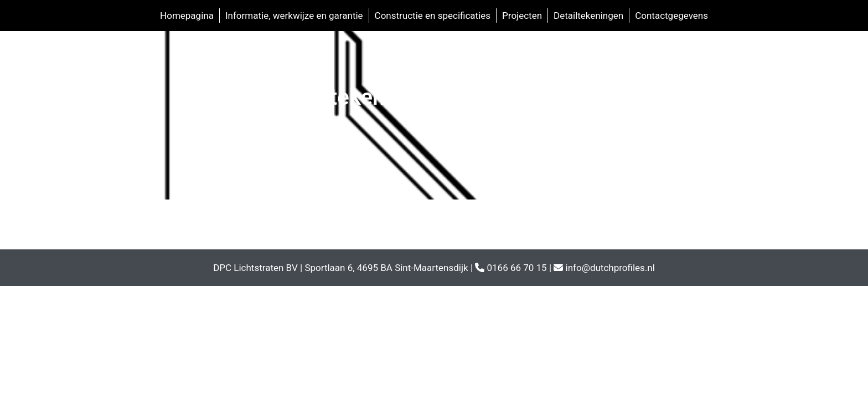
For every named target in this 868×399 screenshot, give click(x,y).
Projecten (522, 16)
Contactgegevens (671, 16)
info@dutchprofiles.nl (610, 268)
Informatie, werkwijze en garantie (294, 16)
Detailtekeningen (588, 16)
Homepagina (187, 16)
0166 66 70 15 (516, 268)
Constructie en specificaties (433, 16)
